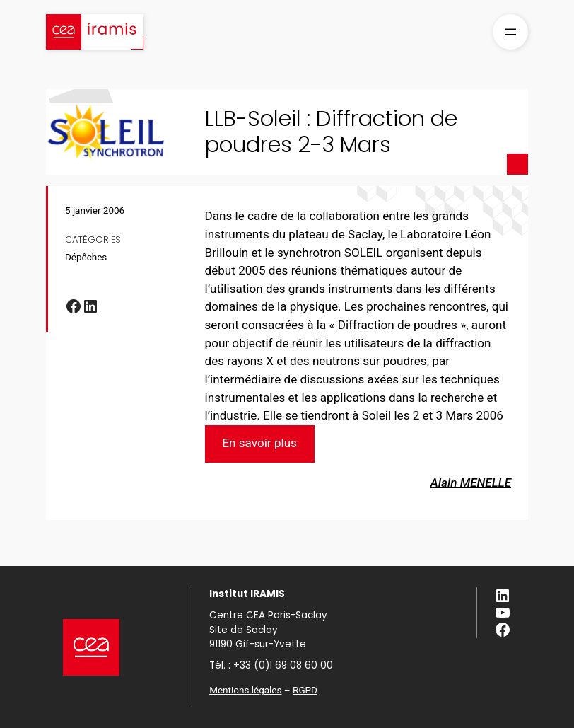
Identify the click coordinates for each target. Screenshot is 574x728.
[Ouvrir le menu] (510, 32)
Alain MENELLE (471, 483)
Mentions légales (245, 690)
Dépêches (86, 257)
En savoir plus (259, 443)
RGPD (305, 690)
